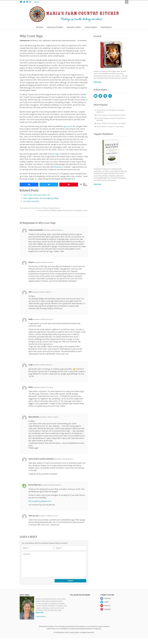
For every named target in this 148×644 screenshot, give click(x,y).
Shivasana (58, 167)
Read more (40, 613)
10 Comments (82, 41)
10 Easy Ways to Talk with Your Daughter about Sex (111, 111)
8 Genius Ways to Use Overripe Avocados (111, 115)
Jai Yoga (55, 154)
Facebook (96, 96)
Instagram (110, 96)
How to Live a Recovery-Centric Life (37, 195)
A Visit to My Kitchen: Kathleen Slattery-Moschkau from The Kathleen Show (62, 210)
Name (26, 548)
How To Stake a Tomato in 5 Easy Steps (110, 126)
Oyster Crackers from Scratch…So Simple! (111, 123)
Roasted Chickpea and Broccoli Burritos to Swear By (111, 119)
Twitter (100, 96)
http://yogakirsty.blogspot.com (40, 501)
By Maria (48, 41)
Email (59, 548)
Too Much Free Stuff (31, 201)
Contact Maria (41, 616)
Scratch (98, 36)
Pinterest (105, 96)
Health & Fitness (57, 41)
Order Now (97, 82)
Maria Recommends (69, 41)
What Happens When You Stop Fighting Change (41, 198)
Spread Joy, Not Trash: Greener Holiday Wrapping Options (40, 208)
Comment (26, 554)
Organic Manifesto (103, 134)
